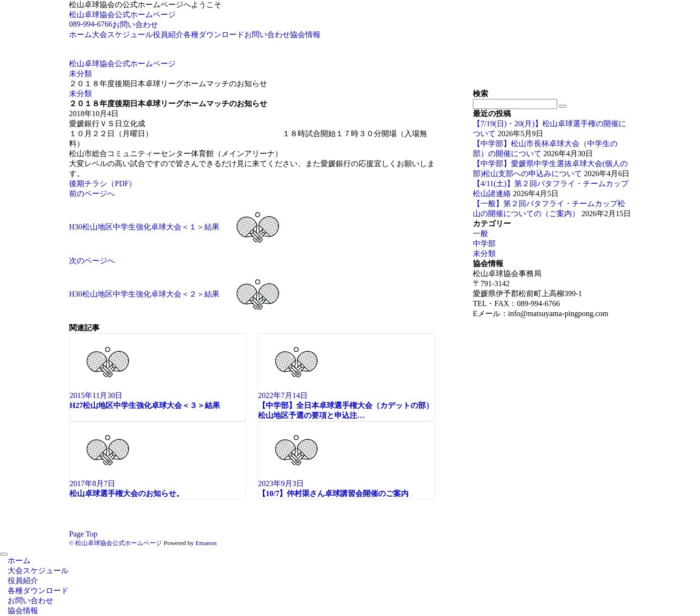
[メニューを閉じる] (4, 554)
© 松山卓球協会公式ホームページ (115, 543)
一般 (480, 233)
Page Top (83, 534)
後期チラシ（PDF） (103, 184)
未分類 (80, 94)
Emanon (206, 543)
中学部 (484, 243)
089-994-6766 (91, 24)
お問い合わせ (135, 25)
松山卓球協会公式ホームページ (122, 15)
